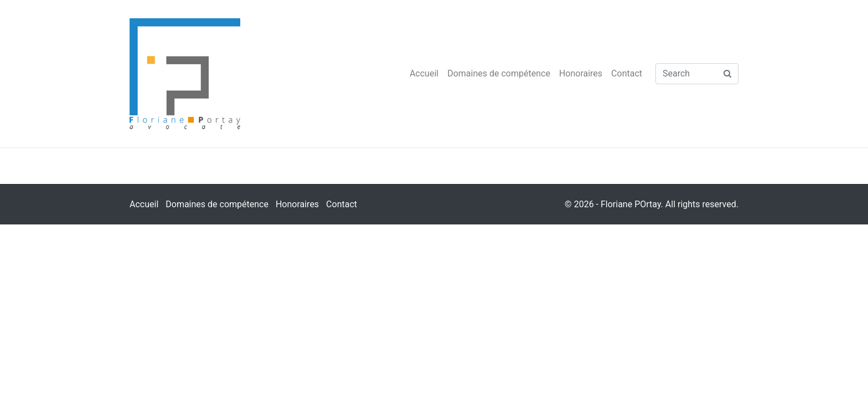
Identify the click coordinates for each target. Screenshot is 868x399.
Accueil (424, 73)
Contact (627, 73)
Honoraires (581, 73)
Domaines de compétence (499, 73)
